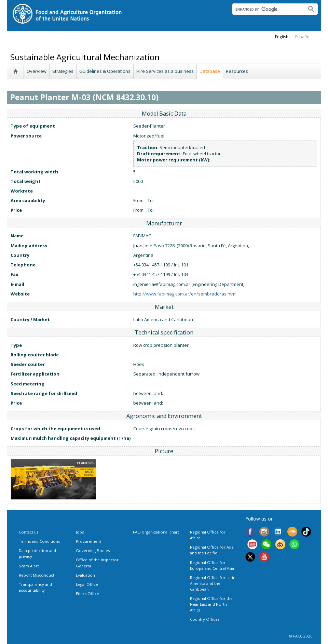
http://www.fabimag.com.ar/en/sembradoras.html (185, 294)
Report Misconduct (37, 575)
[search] (267, 9)
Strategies (63, 71)
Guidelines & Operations (105, 71)
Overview (37, 71)
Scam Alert (29, 566)
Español (303, 37)
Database (210, 71)
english (282, 37)
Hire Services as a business (165, 71)
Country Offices (205, 619)
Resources (237, 71)
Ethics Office (87, 594)
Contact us (29, 532)
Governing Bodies (93, 550)
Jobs (80, 532)
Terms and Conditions (39, 541)
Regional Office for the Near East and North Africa (211, 604)
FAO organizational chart (156, 532)
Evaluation (85, 575)
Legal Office (87, 584)
